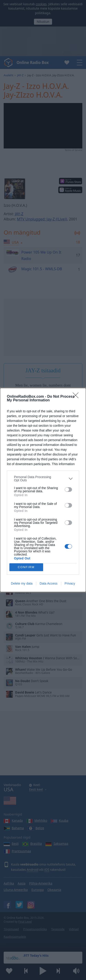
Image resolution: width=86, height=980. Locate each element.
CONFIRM (26, 567)
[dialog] (43, 490)
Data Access (49, 583)
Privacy (70, 583)
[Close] (77, 397)
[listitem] (43, 479)
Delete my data (22, 583)
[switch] (68, 490)
